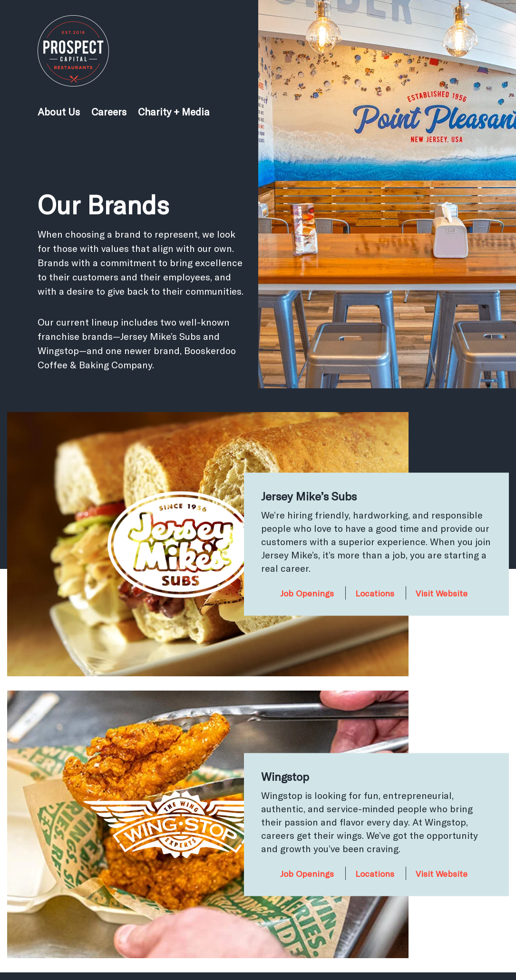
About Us (59, 111)
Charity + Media (174, 111)
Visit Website (442, 593)
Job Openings (307, 593)
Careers (109, 111)
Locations (375, 593)
